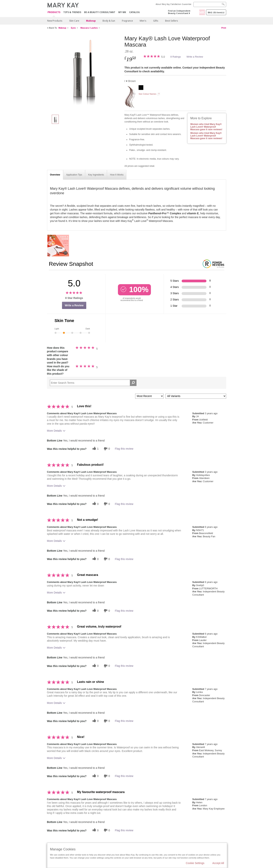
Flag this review (124, 449)
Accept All (218, 863)
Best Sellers (172, 21)
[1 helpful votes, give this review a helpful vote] (95, 449)
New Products (55, 21)
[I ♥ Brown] (84, 73)
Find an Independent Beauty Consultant (179, 12)
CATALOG (134, 12)
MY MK (122, 12)
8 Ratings (176, 57)
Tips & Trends (72, 12)
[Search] (210, 4)
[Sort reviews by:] (149, 396)
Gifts (156, 21)
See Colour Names (147, 94)
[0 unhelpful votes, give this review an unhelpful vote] (106, 449)
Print (224, 28)
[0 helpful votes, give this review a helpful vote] (95, 504)
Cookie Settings (195, 863)
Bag (216, 12)
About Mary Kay (163, 4)
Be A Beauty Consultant (100, 12)
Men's (143, 21)
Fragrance (127, 21)
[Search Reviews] (93, 383)
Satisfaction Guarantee (181, 4)
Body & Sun (109, 21)
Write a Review (195, 57)
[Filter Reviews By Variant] (196, 396)
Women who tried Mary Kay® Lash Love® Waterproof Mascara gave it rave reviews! (206, 127)
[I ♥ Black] (141, 88)
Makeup (91, 21)
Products (54, 12)
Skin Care (74, 21)
